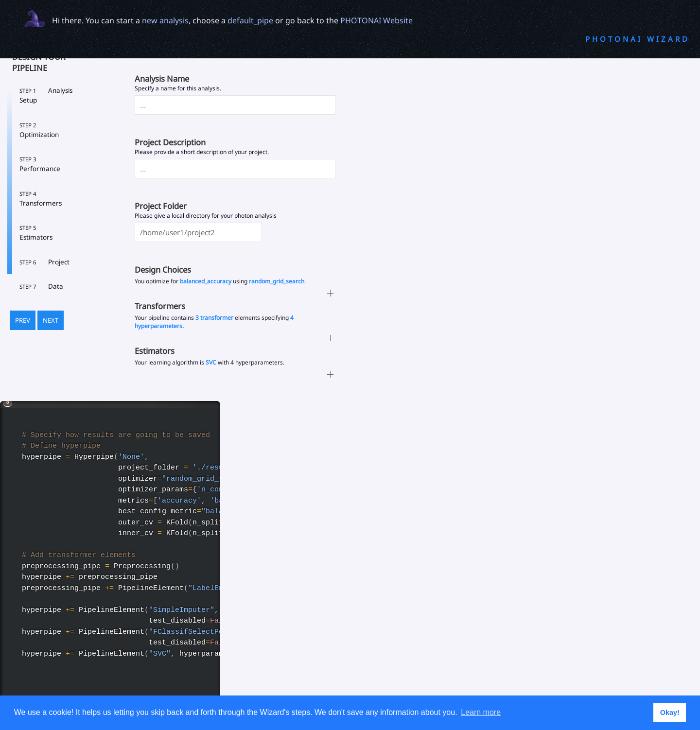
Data (41, 286)
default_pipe (250, 20)
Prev (23, 320)
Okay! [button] (670, 713)
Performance (40, 164)
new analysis (165, 20)
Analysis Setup (46, 95)
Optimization (39, 130)
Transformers (41, 199)
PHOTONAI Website (376, 20)
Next (51, 320)
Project (44, 262)
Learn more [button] (481, 712)
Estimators (36, 233)
